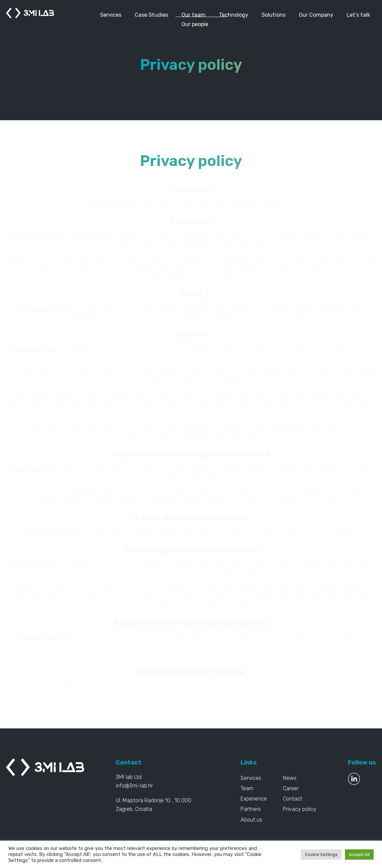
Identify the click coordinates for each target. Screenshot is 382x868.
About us (251, 820)
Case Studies (151, 15)
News (290, 778)
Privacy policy (300, 809)
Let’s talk (358, 15)
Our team (194, 15)
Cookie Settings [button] (321, 854)
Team (247, 788)
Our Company (316, 15)
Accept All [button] (359, 854)
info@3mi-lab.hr (134, 786)
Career (291, 788)
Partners (251, 809)
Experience (254, 799)
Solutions (274, 15)
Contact (293, 799)
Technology (234, 15)
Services (111, 15)
